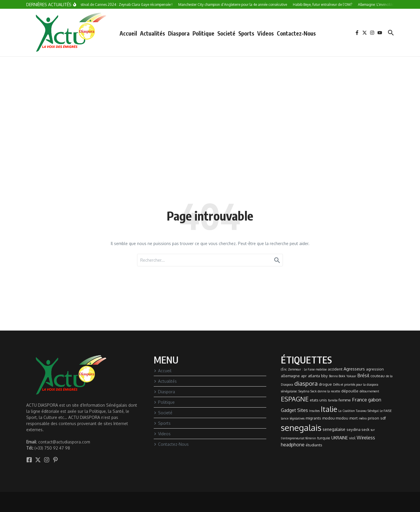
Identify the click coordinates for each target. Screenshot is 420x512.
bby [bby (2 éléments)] (324, 376)
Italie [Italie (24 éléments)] (329, 409)
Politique (203, 33)
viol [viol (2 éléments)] (352, 438)
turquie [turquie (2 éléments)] (324, 438)
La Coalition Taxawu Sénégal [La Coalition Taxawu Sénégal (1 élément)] (358, 411)
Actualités (153, 33)
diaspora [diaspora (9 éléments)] (306, 383)
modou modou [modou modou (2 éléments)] (335, 418)
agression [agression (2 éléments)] (375, 369)
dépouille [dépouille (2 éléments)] (350, 391)
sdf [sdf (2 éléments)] (383, 418)
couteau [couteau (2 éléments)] (378, 376)
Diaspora (179, 33)
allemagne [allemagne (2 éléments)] (290, 376)
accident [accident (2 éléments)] (335, 369)
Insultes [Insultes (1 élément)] (314, 411)
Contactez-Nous (296, 33)
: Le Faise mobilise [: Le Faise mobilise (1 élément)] (314, 369)
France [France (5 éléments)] (359, 399)
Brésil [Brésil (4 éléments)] (363, 375)
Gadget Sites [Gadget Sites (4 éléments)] (294, 410)
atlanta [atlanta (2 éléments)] (314, 376)
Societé (226, 33)
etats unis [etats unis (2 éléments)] (318, 400)
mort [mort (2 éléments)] (353, 418)
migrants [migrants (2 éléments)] (313, 418)
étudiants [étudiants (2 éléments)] (314, 445)
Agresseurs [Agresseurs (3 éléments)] (354, 369)
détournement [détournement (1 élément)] (369, 391)
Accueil (128, 33)
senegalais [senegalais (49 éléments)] (301, 428)
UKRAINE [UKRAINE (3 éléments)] (340, 438)
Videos (266, 33)
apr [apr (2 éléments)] (304, 376)
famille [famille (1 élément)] (333, 400)
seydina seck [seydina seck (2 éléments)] (358, 429)
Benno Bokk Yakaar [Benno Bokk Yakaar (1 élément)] (343, 376)
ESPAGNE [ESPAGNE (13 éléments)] (295, 399)
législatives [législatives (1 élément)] (297, 418)
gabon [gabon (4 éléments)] (375, 400)
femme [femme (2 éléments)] (345, 400)
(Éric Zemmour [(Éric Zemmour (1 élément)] (291, 369)
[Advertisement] (210, 100)
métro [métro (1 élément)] (363, 418)
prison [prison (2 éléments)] (373, 418)
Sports (246, 33)
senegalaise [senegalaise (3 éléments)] (334, 429)
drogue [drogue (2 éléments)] (325, 384)
